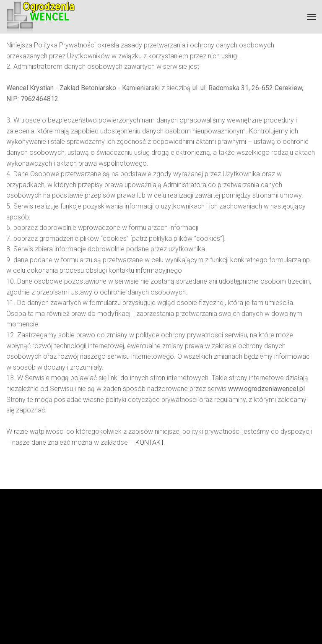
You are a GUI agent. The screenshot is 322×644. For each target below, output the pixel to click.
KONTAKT (149, 442)
